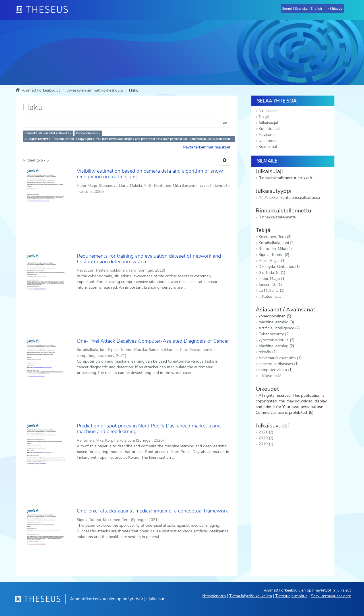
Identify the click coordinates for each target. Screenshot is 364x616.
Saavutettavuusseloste (331, 596)
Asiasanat (267, 135)
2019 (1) (266, 444)
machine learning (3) (276, 322)
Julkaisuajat (268, 123)
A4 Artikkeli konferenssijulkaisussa (289, 198)
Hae (223, 122)
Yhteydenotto (214, 596)
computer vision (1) (276, 370)
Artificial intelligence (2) (279, 328)
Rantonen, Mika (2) (275, 249)
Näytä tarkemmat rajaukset (207, 147)
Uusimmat (268, 141)
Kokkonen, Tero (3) (275, 237)
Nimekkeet (268, 111)
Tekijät (264, 117)
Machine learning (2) (276, 346)
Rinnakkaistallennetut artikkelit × (48, 133)
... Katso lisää (270, 296)
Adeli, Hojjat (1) (272, 261)
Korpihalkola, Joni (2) (277, 243)
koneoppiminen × (88, 133)
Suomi (287, 9)
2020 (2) (266, 438)
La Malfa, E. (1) (271, 291)
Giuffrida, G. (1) (272, 273)
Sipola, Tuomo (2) (274, 255)
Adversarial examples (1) (280, 358)
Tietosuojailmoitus (291, 596)
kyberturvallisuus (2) (276, 340)
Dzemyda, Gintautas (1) (279, 267)
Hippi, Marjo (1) (272, 279)
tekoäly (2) (268, 352)
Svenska (301, 9)
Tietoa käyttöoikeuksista (251, 596)
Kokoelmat (268, 147)
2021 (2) (266, 432)
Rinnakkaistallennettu (277, 217)
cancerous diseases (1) (279, 364)
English (316, 9)
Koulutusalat (270, 129)
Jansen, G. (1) (270, 285)
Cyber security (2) (274, 334)
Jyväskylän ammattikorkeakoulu (95, 90)
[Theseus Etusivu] (44, 10)
